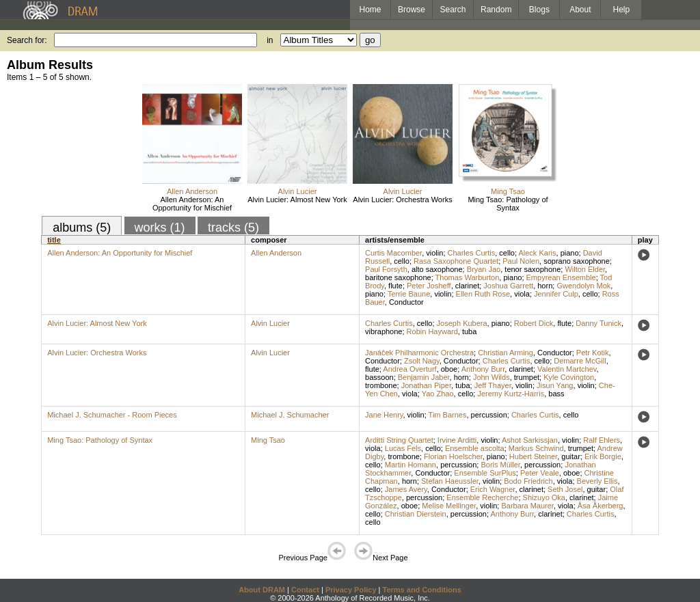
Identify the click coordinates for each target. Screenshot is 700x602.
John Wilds (492, 377)
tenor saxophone (533, 269)
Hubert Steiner (533, 456)
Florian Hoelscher (453, 456)
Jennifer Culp (556, 294)
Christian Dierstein (416, 514)
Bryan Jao (484, 269)
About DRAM (262, 590)
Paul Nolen (521, 261)
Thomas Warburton (468, 277)
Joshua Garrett (508, 286)
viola (522, 294)
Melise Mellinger (449, 506)
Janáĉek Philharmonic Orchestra (419, 353)
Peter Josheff (429, 286)
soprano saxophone (577, 261)
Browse (412, 10)
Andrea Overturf (409, 369)
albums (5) (82, 228)
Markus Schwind (536, 448)
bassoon (379, 377)
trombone (381, 385)
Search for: (27, 40)
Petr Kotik (593, 353)
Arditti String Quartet (399, 440)
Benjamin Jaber (424, 377)
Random (496, 10)
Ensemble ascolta (475, 448)
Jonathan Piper (426, 385)
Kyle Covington (569, 377)
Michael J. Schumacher (290, 415)
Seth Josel (565, 489)
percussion (489, 415)
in (270, 40)
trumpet (527, 377)
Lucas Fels (403, 448)
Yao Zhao (438, 394)
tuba (469, 331)
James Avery (406, 489)
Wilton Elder (585, 269)
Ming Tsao (508, 191)
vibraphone (383, 331)
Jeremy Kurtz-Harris (511, 394)
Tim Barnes (448, 415)
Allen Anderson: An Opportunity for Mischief (192, 204)
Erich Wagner (493, 489)
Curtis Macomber (393, 253)
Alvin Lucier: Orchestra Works (402, 200)
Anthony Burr (483, 369)
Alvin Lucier (298, 191)
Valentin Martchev (567, 369)
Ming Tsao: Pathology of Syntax (508, 204)
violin (434, 253)
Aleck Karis (537, 253)
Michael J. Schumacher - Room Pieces (112, 415)
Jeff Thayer (493, 385)
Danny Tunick (598, 323)
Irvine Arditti (457, 440)
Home (370, 10)
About (580, 10)
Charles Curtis (472, 253)
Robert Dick (534, 323)
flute (395, 286)
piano (570, 253)
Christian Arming (506, 353)
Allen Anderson (192, 191)
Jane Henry (384, 415)
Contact (305, 590)
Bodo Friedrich (528, 481)
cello (507, 253)
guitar (571, 456)
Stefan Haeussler (450, 481)
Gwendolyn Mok (583, 286)
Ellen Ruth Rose (483, 294)
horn (545, 286)
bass (556, 394)
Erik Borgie (603, 456)
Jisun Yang (555, 385)
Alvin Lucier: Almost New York (297, 200)
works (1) (160, 228)
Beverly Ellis (597, 481)
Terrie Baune (409, 294)
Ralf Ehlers (602, 440)
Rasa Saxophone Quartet (456, 261)
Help (622, 10)
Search (453, 10)
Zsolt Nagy (422, 361)
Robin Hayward (432, 331)
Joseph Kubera (462, 323)
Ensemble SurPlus (485, 473)
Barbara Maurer (527, 506)
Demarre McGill (580, 361)
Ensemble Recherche (482, 497)
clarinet (467, 286)
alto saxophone (437, 269)
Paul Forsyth (386, 269)
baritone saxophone (398, 277)
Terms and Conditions (422, 590)
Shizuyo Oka (544, 497)
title (54, 240)
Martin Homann (410, 465)
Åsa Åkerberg (601, 506)
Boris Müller (500, 465)
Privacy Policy (351, 590)
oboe (449, 369)
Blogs (539, 10)
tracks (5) (233, 228)
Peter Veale (540, 473)
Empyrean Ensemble (561, 277)
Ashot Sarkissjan (530, 440)
